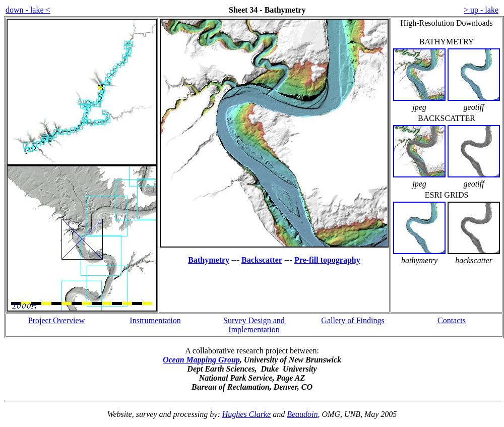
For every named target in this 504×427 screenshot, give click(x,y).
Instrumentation (155, 320)
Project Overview (56, 320)
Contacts (452, 320)
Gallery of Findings (353, 320)
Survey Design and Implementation (254, 325)
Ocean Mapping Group (201, 360)
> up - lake (481, 10)
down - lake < (28, 10)
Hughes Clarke (246, 414)
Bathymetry (209, 260)
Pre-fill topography (327, 260)
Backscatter (262, 260)
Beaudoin (302, 414)
